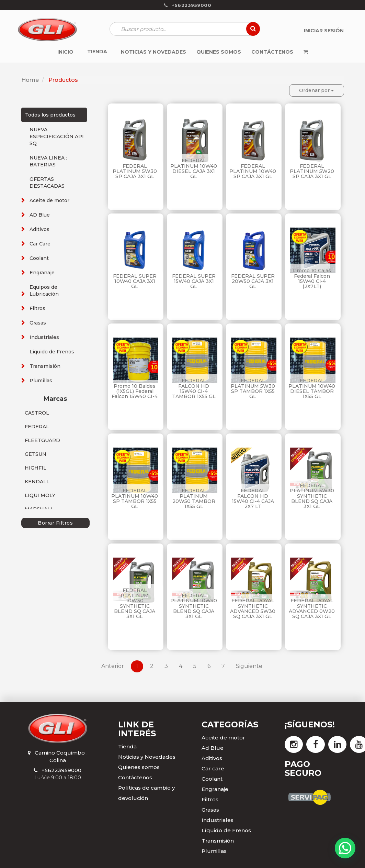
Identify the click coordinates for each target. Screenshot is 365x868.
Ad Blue (213, 748)
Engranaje (42, 273)
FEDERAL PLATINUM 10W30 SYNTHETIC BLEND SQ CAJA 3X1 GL (135, 603)
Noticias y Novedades (147, 757)
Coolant (39, 258)
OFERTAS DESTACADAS (47, 183)
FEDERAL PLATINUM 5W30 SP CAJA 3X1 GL (135, 171)
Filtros (37, 308)
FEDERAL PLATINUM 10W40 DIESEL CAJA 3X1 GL (194, 168)
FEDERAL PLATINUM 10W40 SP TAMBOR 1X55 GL (135, 498)
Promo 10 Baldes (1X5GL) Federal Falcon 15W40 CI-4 (135, 391)
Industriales (44, 337)
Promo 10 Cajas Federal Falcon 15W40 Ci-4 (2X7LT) (312, 278)
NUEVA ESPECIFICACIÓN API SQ (57, 136)
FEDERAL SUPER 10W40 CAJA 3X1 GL (135, 281)
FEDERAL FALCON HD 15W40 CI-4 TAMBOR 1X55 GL (194, 388)
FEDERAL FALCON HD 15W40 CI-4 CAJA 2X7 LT (253, 498)
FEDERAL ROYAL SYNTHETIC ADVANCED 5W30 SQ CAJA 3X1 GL (253, 608)
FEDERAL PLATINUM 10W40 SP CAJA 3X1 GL (253, 171)
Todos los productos (50, 115)
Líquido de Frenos (52, 352)
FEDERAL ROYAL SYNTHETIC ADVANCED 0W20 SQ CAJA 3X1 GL (312, 608)
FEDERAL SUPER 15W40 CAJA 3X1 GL (194, 281)
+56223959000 (61, 770)
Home (30, 80)
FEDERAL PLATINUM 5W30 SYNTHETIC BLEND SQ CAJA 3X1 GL (312, 496)
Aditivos (39, 229)
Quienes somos (139, 767)
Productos (63, 80)
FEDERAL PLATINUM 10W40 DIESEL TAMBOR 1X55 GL (312, 388)
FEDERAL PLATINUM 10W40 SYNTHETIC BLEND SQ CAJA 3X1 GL (194, 606)
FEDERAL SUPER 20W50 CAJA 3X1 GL (253, 281)
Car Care (40, 244)
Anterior (113, 666)
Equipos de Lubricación (44, 290)
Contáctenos (135, 777)
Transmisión (45, 366)
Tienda (127, 746)
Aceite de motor (49, 200)
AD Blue (40, 215)
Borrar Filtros (55, 523)
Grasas (38, 323)
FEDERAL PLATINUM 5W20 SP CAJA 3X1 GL (312, 171)
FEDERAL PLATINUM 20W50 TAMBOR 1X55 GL (194, 498)
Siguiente (249, 666)
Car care (213, 768)
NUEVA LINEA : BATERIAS (48, 161)
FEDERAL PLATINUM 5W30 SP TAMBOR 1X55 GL (253, 388)
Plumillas (41, 381)
